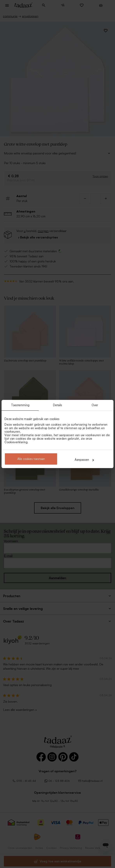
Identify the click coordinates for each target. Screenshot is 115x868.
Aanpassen (84, 460)
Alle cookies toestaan (31, 459)
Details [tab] (58, 405)
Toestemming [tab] (20, 405)
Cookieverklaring (16, 442)
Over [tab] (95, 405)
